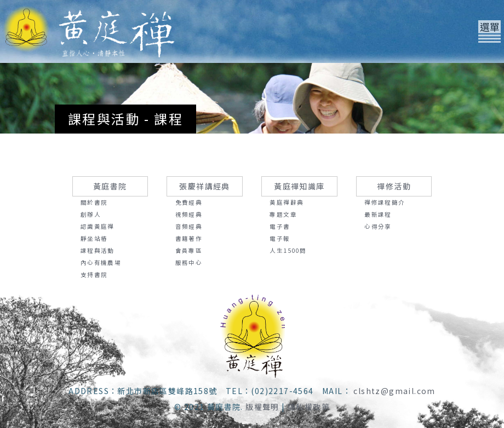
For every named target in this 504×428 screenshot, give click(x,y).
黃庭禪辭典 (287, 202)
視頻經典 (189, 214)
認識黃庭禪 (98, 226)
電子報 (280, 238)
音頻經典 (189, 226)
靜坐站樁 (94, 238)
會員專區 (189, 250)
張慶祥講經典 (204, 186)
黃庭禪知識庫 (299, 186)
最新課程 (378, 214)
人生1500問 (288, 250)
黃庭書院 (110, 186)
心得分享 (378, 226)
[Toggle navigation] (489, 31)
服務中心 (189, 262)
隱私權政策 (309, 407)
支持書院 (94, 274)
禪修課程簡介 (385, 202)
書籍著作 (189, 238)
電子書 (280, 226)
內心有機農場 (101, 262)
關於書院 (94, 202)
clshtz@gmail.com (394, 391)
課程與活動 (98, 250)
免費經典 (189, 202)
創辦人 (91, 214)
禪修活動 (394, 186)
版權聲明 (262, 407)
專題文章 (283, 214)
